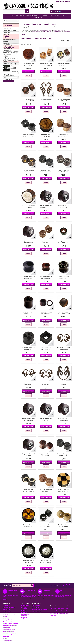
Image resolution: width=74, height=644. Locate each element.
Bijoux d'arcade (8, 35)
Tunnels (7, 97)
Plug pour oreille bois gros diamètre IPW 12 (64, 313)
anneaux (55, 30)
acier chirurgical (36, 32)
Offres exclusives (36, 611)
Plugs (7, 95)
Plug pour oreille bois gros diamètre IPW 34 (46, 65)
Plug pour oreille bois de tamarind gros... (46, 455)
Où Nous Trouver (37, 18)
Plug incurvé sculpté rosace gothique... (28, 65)
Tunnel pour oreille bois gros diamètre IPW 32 (46, 526)
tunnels (51, 30)
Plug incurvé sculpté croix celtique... (46, 242)
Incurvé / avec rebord (11, 115)
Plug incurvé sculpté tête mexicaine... (28, 206)
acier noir (49, 32)
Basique (8, 102)
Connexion (68, 1)
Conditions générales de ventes (40, 609)
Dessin (7, 103)
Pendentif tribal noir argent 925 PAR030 (14, 148)
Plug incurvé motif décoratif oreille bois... (28, 490)
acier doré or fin (58, 32)
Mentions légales (36, 607)
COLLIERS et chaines (10, 72)
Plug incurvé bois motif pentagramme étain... (46, 206)
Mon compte (25, 603)
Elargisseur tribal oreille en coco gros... (64, 348)
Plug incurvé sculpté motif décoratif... (28, 526)
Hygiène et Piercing (47, 15)
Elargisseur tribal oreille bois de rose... (46, 100)
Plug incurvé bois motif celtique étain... (46, 419)
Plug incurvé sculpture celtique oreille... (46, 490)
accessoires (61, 30)
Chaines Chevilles (9, 79)
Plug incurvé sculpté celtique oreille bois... (64, 135)
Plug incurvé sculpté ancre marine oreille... (46, 135)
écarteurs (43, 30)
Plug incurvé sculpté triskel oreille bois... (64, 171)
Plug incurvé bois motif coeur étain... (28, 455)
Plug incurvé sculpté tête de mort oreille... (64, 455)
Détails (23, 34)
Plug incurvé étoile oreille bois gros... (28, 313)
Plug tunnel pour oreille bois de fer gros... (28, 277)
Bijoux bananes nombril (10, 30)
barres (67, 30)
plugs (47, 30)
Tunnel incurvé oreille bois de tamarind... (46, 313)
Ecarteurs (8, 93)
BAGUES (7, 77)
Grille (68, 41)
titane (44, 32)
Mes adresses (24, 612)
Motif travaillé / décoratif (11, 105)
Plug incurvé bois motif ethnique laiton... (64, 65)
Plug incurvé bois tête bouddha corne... (28, 561)
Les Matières (20, 15)
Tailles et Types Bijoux (32, 15)
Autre (7, 113)
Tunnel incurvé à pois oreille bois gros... (64, 277)
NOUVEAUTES (8, 28)
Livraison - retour (59, 15)
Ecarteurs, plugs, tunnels (10, 64)
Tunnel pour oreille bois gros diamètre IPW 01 (64, 242)
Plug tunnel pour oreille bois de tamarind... (46, 277)
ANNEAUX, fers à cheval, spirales (10, 40)
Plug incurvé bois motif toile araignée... (28, 419)
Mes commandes (25, 605)
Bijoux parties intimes (10, 46)
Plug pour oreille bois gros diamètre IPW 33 (28, 100)
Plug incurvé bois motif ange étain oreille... (64, 206)
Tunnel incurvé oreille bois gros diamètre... (28, 135)
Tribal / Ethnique (9, 107)
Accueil (12, 15)
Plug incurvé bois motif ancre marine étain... (28, 242)
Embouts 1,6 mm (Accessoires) (8, 49)
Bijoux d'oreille (8, 61)
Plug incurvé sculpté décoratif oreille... (28, 171)
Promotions (9, 143)
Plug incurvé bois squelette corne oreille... (46, 561)
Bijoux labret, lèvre (9, 37)
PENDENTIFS (8, 75)
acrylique (25, 33)
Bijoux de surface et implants (9, 58)
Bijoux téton (7, 44)
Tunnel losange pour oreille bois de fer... (46, 348)
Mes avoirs (23, 611)
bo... (31, 33)
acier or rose (66, 32)
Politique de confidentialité (39, 613)
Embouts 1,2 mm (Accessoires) (8, 54)
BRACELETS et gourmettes (8, 69)
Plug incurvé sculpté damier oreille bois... (64, 490)
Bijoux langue (8, 33)
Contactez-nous (60, 1)
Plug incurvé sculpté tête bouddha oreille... (64, 100)
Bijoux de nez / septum (10, 66)
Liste (70, 41)
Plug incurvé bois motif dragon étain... (64, 419)
